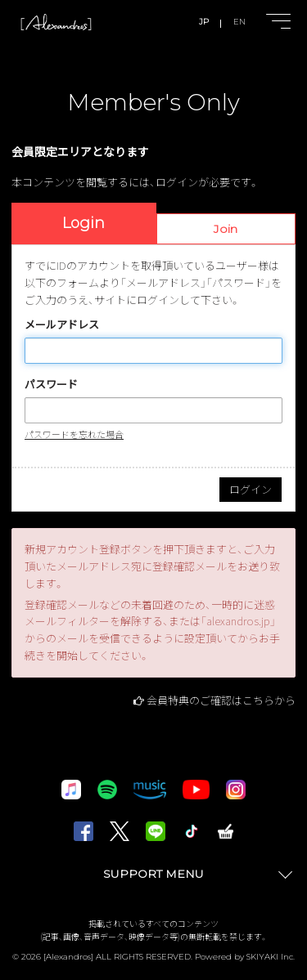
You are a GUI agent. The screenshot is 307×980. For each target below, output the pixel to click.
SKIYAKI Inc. (271, 957)
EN (239, 22)
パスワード (51, 384)
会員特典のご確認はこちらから (221, 700)
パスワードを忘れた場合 (74, 434)
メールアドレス (62, 324)
